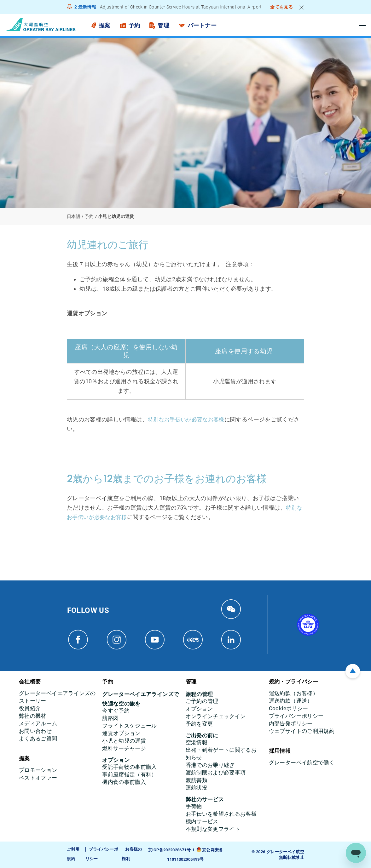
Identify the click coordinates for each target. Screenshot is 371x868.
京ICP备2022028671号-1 (171, 850)
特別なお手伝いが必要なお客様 (188, 419)
